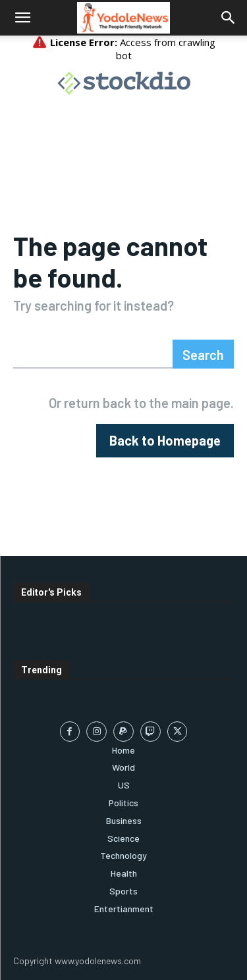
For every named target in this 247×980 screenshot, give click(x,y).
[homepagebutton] (165, 441)
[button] (22, 18)
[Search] (203, 354)
